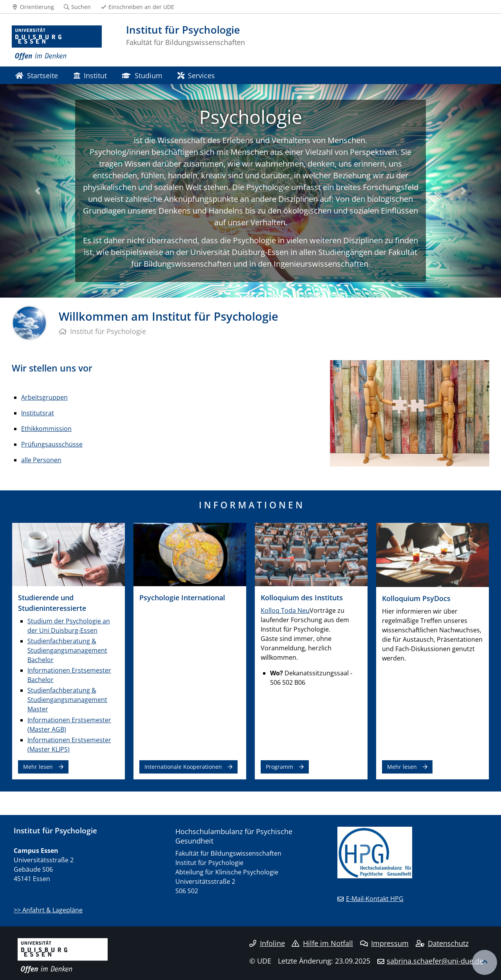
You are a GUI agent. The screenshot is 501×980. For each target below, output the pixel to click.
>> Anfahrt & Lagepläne (48, 910)
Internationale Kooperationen (183, 767)
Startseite (37, 75)
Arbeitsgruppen (44, 397)
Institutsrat (38, 413)
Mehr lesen (38, 767)
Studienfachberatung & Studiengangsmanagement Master (67, 700)
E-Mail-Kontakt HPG (375, 899)
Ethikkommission (46, 429)
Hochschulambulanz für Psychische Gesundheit (234, 836)
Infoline (267, 943)
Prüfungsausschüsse (52, 444)
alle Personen (41, 460)
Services (196, 75)
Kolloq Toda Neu (285, 610)
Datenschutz (442, 943)
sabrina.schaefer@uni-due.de (435, 961)
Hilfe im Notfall (322, 943)
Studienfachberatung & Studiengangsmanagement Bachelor (67, 650)
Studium (142, 75)
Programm (279, 767)
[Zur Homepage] (57, 43)
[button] (38, 191)
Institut (90, 75)
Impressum (385, 943)
